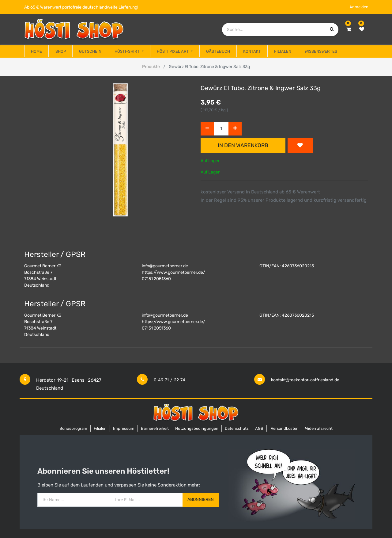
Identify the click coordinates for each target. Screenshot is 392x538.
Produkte (151, 67)
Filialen (100, 428)
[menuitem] (36, 52)
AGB (259, 428)
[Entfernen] (207, 129)
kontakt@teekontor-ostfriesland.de (305, 380)
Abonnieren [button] (201, 500)
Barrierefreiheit (155, 428)
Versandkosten (285, 428)
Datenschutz (237, 428)
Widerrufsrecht (319, 428)
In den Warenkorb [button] (243, 145)
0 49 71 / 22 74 (170, 380)
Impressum (124, 428)
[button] (300, 145)
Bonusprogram (73, 428)
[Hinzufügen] (235, 129)
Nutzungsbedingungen (197, 428)
